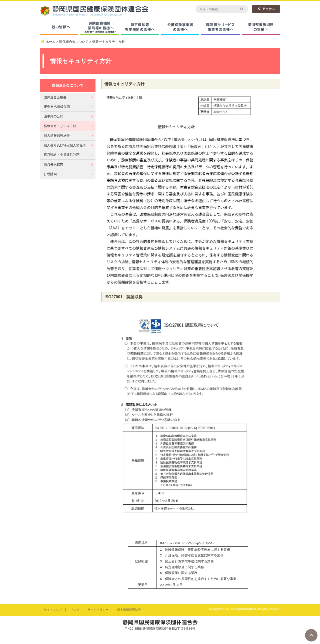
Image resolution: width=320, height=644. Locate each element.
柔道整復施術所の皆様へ (261, 28)
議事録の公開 (53, 116)
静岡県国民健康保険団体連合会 (100, 11)
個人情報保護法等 (57, 135)
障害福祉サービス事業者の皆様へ (220, 28)
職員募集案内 (53, 164)
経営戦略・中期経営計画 (62, 155)
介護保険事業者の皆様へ (180, 28)
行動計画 (50, 174)
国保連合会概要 (55, 97)
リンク (75, 610)
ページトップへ (311, 635)
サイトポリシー (98, 610)
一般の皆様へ (59, 28)
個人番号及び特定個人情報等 (65, 145)
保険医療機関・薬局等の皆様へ (99, 28)
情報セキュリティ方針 (60, 126)
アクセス (266, 9)
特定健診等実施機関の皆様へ (140, 28)
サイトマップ (53, 610)
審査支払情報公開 (57, 107)
